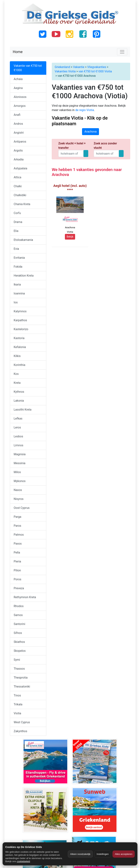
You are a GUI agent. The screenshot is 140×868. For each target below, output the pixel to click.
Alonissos (20, 97)
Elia (16, 231)
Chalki (18, 186)
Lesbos (18, 436)
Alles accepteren (124, 854)
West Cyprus (22, 722)
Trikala (18, 704)
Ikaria (17, 285)
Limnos (19, 445)
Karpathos (20, 320)
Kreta (17, 383)
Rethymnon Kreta (25, 597)
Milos (17, 472)
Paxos (18, 544)
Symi (17, 660)
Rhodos (19, 606)
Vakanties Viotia (65, 71)
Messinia (20, 463)
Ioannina (19, 293)
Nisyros (19, 499)
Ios (16, 302)
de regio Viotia (85, 110)
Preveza (19, 588)
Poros (17, 579)
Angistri (19, 133)
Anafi (17, 115)
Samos (18, 615)
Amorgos (20, 106)
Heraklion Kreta (24, 276)
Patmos (19, 535)
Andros (18, 124)
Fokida (18, 267)
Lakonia (19, 401)
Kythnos (19, 392)
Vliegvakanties (97, 67)
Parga (17, 517)
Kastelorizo (21, 329)
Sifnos (18, 633)
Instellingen (103, 854)
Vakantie (79, 67)
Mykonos (20, 481)
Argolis (18, 151)
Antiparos (20, 142)
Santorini (19, 624)
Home (18, 52)
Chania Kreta (22, 204)
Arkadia (19, 159)
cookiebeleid (23, 861)
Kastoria (19, 338)
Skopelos (20, 651)
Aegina (18, 88)
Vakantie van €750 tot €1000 (28, 68)
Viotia (17, 713)
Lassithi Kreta (23, 410)
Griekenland (62, 67)
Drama (18, 222)
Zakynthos (20, 731)
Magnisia (20, 454)
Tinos (17, 695)
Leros (17, 427)
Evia (16, 249)
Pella (17, 553)
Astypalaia (20, 168)
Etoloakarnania (23, 240)
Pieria (17, 561)
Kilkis (17, 356)
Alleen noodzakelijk (80, 854)
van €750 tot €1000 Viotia (95, 71)
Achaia (18, 79)
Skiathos (19, 642)
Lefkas (18, 419)
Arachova (91, 132)
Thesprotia (21, 678)
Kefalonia (20, 347)
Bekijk (70, 237)
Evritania (19, 258)
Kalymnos (20, 311)
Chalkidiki (20, 195)
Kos (16, 374)
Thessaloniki (22, 687)
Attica (17, 177)
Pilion (17, 570)
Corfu (17, 213)
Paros (17, 526)
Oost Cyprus (22, 508)
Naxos (18, 490)
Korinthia (20, 365)
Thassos (19, 669)
